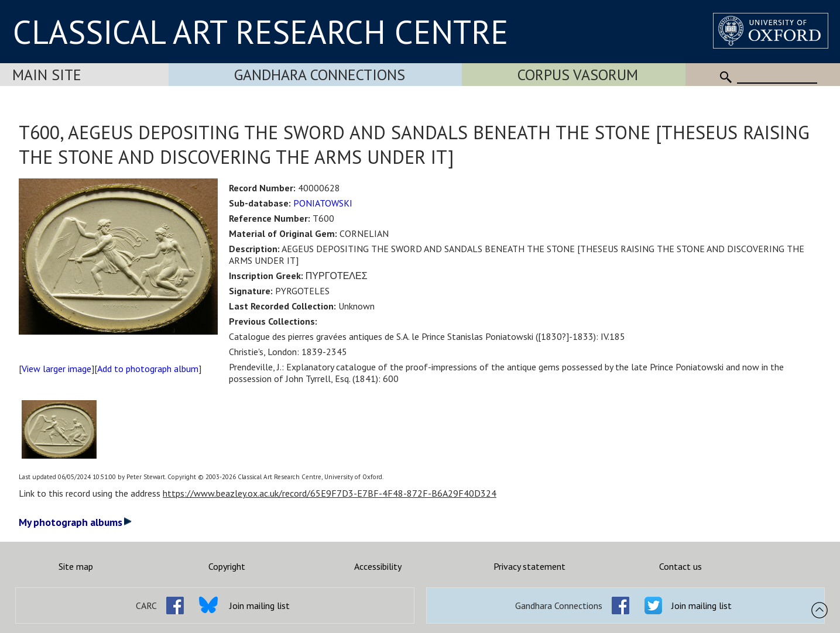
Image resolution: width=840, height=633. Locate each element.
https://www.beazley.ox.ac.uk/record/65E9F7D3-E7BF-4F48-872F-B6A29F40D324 (330, 493)
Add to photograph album (148, 369)
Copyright (227, 566)
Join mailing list (260, 606)
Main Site (47, 75)
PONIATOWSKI (323, 203)
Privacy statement (529, 566)
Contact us (680, 566)
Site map (76, 566)
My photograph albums (75, 522)
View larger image (56, 369)
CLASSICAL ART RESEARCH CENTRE (260, 32)
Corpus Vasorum (578, 75)
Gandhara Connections (320, 75)
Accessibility (378, 566)
